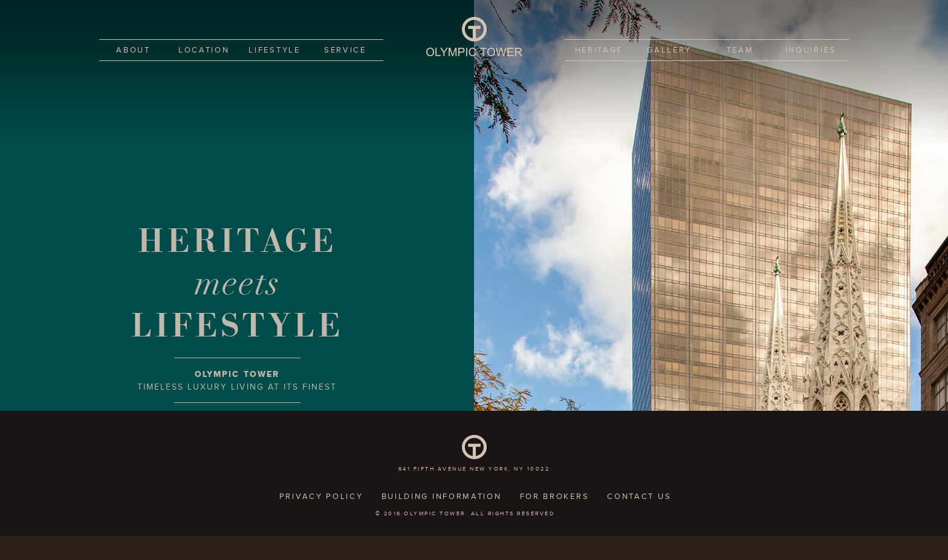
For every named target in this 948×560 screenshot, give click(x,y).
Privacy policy (321, 497)
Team (740, 50)
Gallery (669, 50)
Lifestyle (274, 50)
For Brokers (555, 497)
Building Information (442, 497)
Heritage (599, 50)
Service (345, 50)
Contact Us (639, 497)
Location (204, 50)
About (133, 50)
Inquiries (811, 50)
